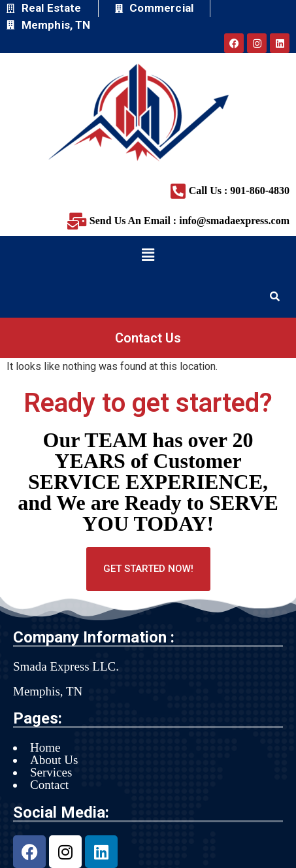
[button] (148, 255)
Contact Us (148, 338)
